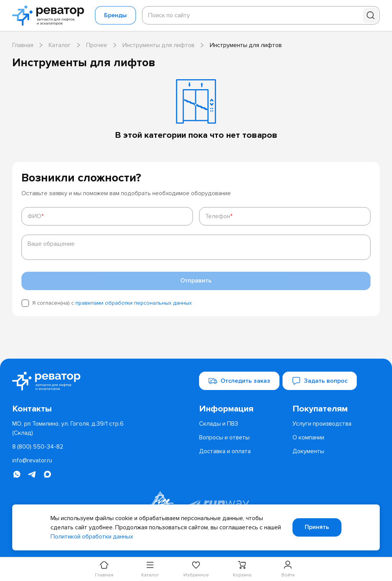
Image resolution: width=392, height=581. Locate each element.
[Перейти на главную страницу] (51, 16)
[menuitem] (243, 409)
